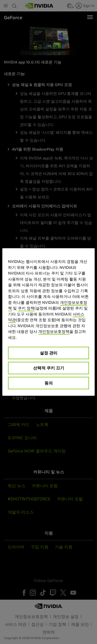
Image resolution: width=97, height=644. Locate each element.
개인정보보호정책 (54, 331)
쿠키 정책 (26, 308)
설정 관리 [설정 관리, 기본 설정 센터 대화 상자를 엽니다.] (49, 353)
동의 (49, 383)
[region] (48, 322)
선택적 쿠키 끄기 (49, 368)
